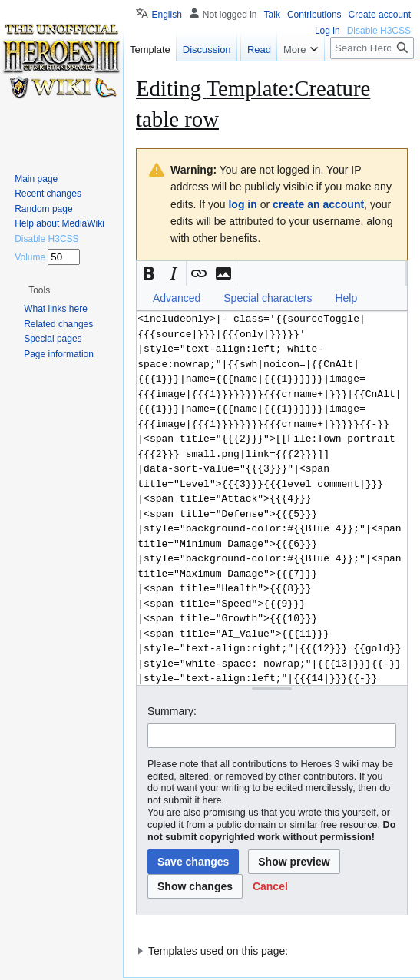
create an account (318, 204)
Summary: (172, 711)
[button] (149, 273)
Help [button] (346, 298)
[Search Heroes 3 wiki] (372, 79)
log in (242, 204)
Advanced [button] (177, 298)
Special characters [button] (268, 298)
